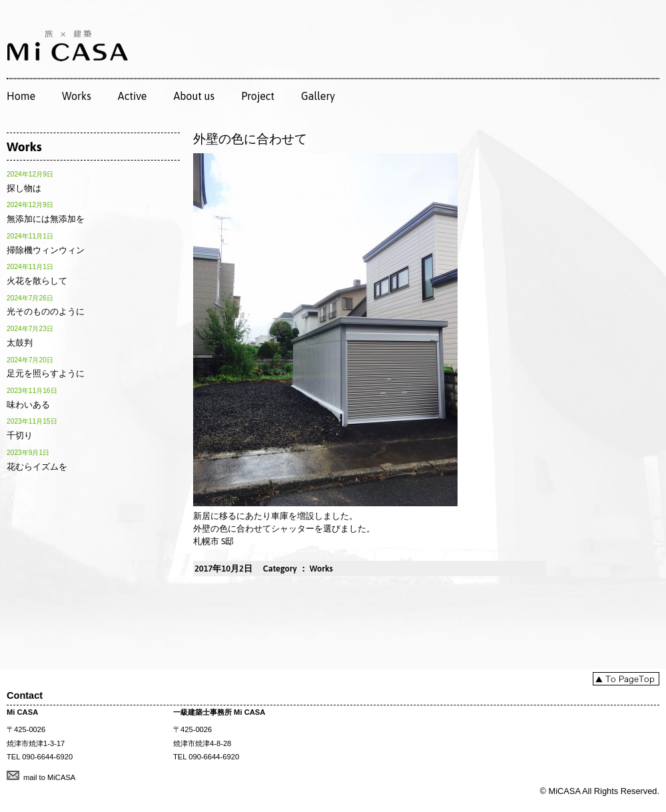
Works (77, 96)
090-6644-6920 (47, 757)
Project (258, 96)
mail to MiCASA (49, 777)
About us (194, 96)
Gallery (318, 96)
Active (133, 96)
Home (21, 96)
